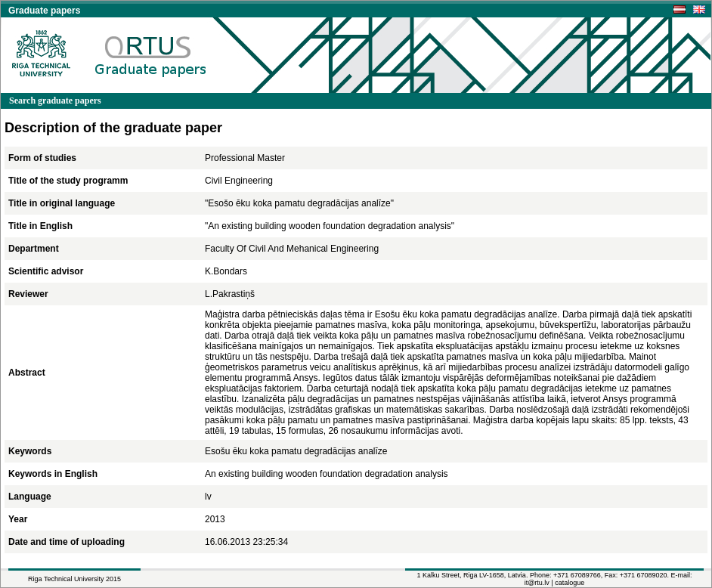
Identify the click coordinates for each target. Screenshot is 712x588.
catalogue (570, 583)
